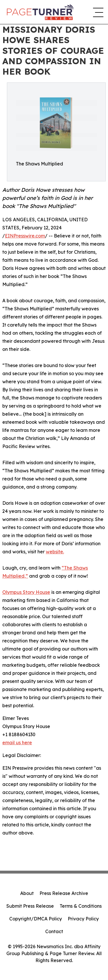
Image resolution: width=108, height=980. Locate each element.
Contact (54, 931)
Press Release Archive (64, 893)
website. (55, 552)
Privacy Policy (83, 919)
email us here (17, 743)
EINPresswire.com (25, 236)
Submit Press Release (30, 906)
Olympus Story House (26, 592)
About (27, 893)
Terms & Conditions (81, 906)
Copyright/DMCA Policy (36, 919)
